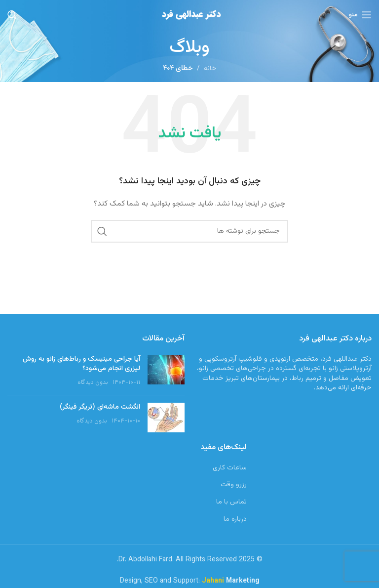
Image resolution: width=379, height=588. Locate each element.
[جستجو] (12, 15)
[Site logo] (189, 15)
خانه (210, 69)
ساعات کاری (230, 468)
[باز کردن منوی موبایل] (360, 15)
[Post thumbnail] (166, 371)
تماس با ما (231, 503)
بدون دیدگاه (93, 382)
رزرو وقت (234, 485)
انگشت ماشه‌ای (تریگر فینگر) (100, 407)
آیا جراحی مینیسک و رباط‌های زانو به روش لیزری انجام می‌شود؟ (81, 364)
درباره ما (235, 520)
